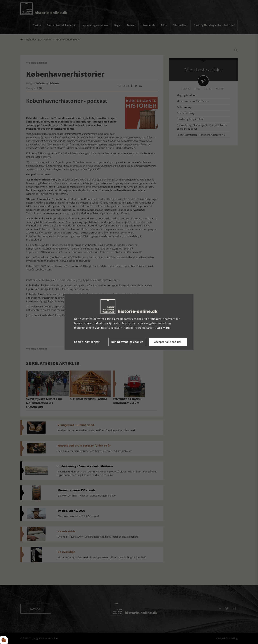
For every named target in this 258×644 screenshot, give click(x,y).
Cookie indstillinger (87, 342)
